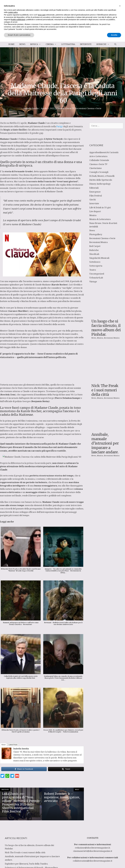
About (3, 745)
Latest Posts (13, 745)
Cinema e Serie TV (65, 108)
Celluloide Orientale (99, 160)
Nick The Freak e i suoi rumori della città (105, 344)
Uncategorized (97, 274)
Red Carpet (95, 246)
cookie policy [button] (13, 839)
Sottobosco (95, 262)
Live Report (95, 211)
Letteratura (68, 44)
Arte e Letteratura (98, 156)
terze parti (42, 841)
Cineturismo (96, 168)
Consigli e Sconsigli (99, 172)
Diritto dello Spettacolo (101, 180)
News (22, 44)
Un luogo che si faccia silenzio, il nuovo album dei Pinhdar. (106, 308)
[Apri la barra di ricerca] (115, 44)
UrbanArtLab (96, 278)
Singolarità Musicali (99, 258)
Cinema (52, 44)
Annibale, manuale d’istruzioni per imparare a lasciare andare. (105, 377)
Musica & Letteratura (100, 219)
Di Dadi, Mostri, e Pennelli (102, 176)
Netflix (13, 123)
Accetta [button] (114, 861)
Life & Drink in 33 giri (100, 207)
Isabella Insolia (21, 749)
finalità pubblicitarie (18, 846)
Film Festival (96, 196)
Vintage (93, 281)
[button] (120, 832)
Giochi (93, 199)
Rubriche (104, 44)
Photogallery (96, 234)
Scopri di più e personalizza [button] (19, 861)
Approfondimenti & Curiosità (104, 152)
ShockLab (94, 254)
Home (11, 44)
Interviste (86, 44)
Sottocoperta (96, 266)
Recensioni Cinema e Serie (88, 108)
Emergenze (95, 192)
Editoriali (94, 188)
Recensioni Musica (99, 242)
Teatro (93, 270)
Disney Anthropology (100, 184)
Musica (37, 44)
